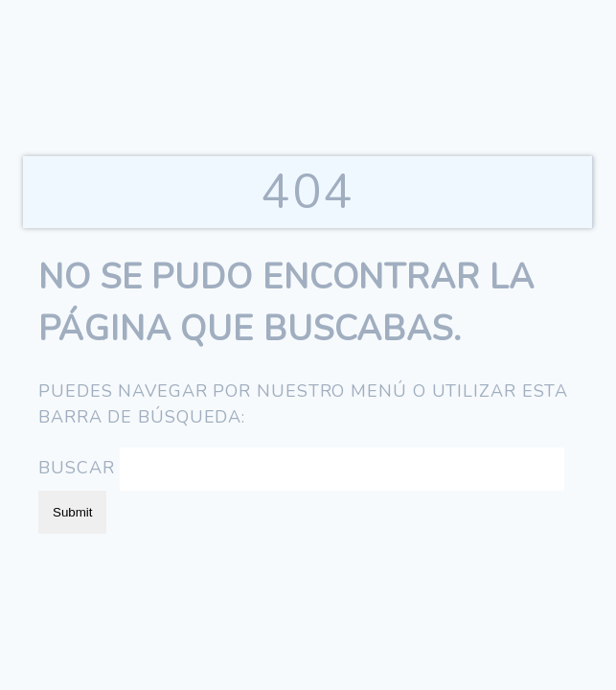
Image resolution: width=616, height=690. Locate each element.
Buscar (76, 468)
